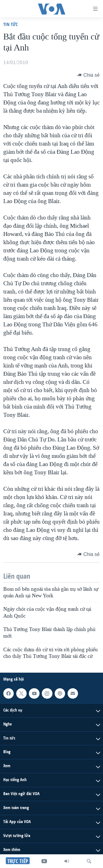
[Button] (89, 75)
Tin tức (11, 24)
